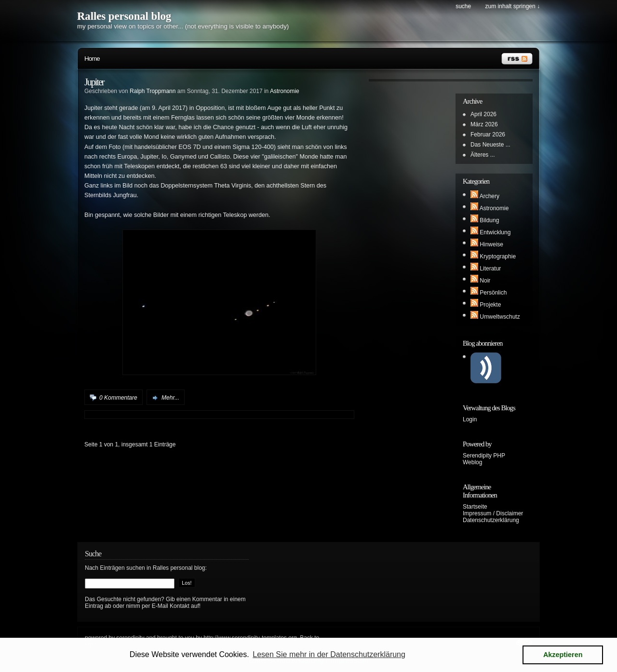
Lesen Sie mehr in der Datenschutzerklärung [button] (329, 654)
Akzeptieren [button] (563, 655)
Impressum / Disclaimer (493, 513)
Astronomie (285, 91)
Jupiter (94, 82)
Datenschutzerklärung (491, 520)
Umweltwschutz (500, 317)
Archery (490, 196)
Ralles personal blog (124, 16)
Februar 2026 (488, 134)
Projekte (490, 305)
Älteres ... (483, 155)
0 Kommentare (118, 398)
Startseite (475, 507)
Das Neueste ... (490, 145)
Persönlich (493, 293)
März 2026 (484, 124)
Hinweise (491, 244)
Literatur (490, 269)
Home (92, 59)
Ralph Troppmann (153, 91)
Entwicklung (495, 232)
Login (470, 419)
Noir (485, 281)
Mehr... (170, 398)
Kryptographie (498, 256)
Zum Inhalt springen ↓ (513, 6)
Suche (463, 6)
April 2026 (483, 114)
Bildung (489, 220)
